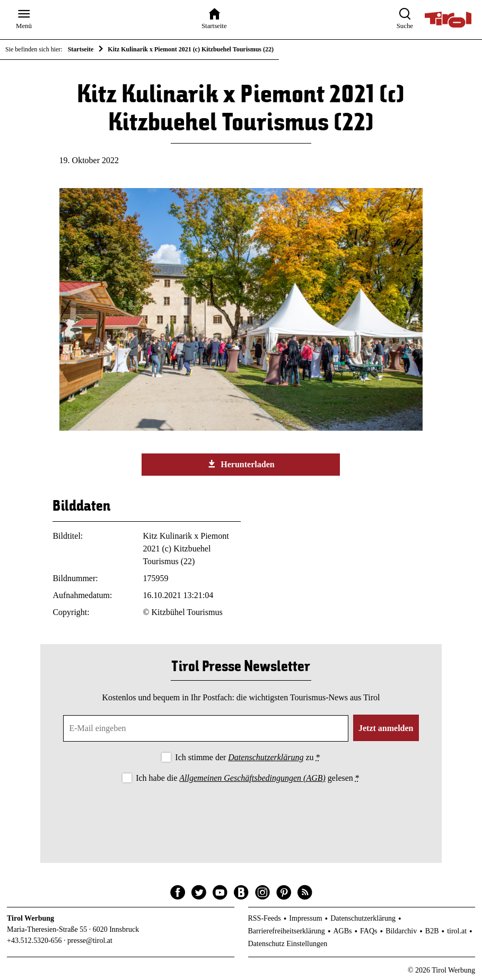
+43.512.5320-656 (34, 941)
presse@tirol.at (90, 941)
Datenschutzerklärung (266, 757)
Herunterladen (241, 464)
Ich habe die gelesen (248, 778)
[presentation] (241, 814)
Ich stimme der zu (247, 757)
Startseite (81, 49)
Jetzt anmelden (386, 728)
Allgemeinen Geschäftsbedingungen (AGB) (252, 778)
